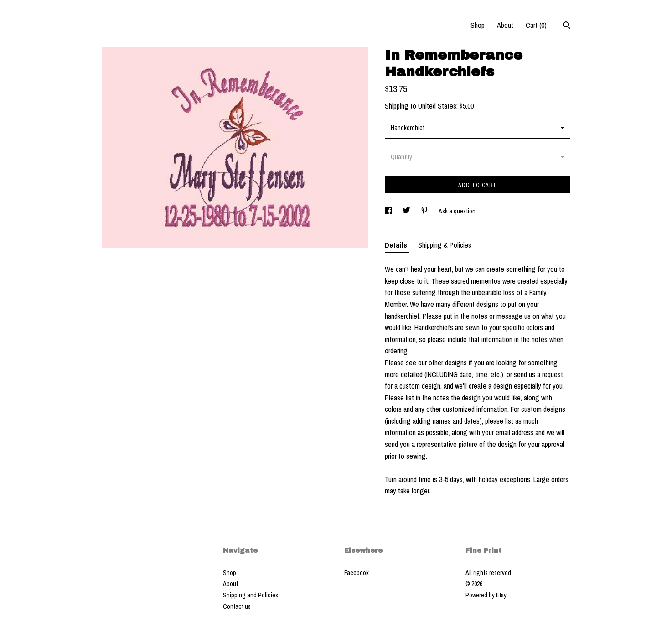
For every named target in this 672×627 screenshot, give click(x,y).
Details (397, 245)
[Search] (567, 26)
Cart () (536, 25)
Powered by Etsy (486, 595)
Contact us (237, 606)
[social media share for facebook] (389, 211)
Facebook (357, 573)
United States (437, 106)
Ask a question (457, 211)
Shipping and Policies (251, 595)
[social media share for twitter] (407, 211)
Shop (478, 25)
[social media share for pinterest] (425, 211)
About (505, 25)
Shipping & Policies (445, 245)
